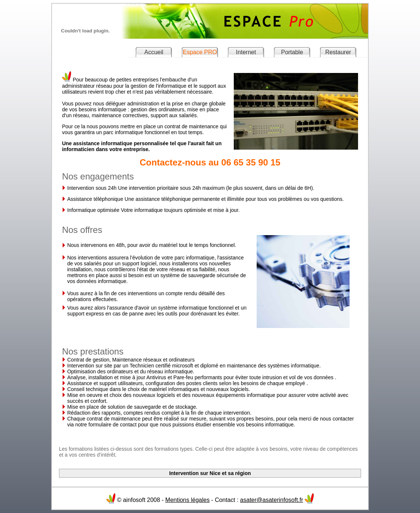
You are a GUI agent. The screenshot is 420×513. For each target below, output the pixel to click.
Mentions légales (187, 500)
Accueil (154, 52)
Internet (246, 52)
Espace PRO (200, 52)
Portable (292, 52)
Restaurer (338, 52)
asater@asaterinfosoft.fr (272, 500)
